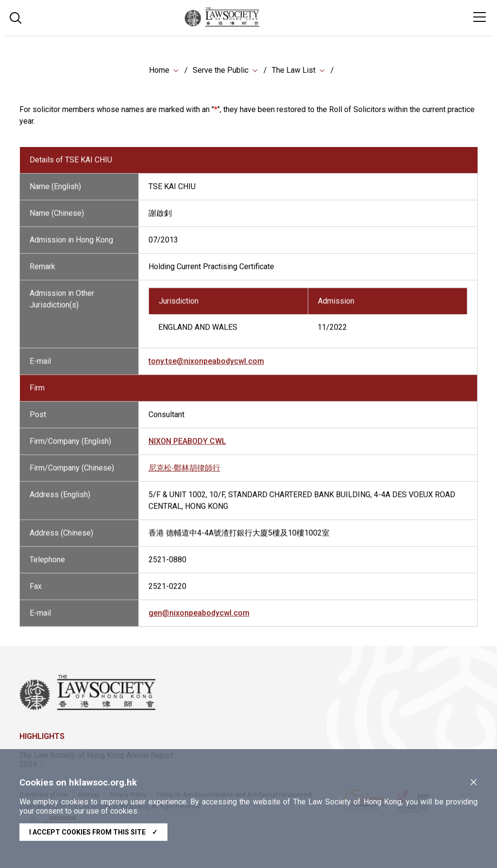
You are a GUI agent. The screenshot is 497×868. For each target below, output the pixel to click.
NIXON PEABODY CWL (187, 448)
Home (159, 70)
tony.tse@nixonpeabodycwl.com (206, 368)
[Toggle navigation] (480, 17)
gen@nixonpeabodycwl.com (199, 619)
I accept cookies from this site (93, 832)
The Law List (294, 70)
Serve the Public (221, 70)
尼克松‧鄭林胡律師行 (184, 474)
